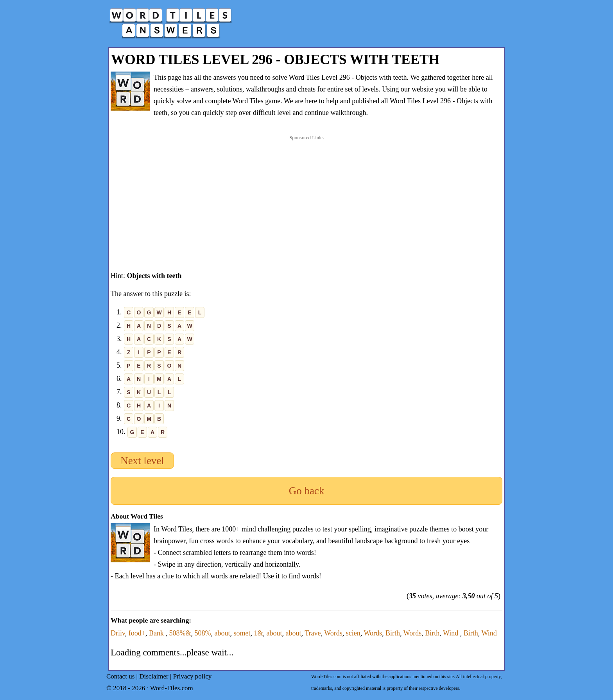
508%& (180, 633)
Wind (452, 633)
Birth (393, 633)
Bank (157, 633)
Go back (307, 491)
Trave (313, 633)
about (222, 633)
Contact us (120, 676)
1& (258, 633)
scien (353, 633)
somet (242, 633)
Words (333, 633)
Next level (142, 461)
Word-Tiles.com (172, 688)
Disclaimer (154, 676)
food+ (137, 633)
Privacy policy (193, 676)
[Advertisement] (306, 195)
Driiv (118, 633)
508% (203, 633)
